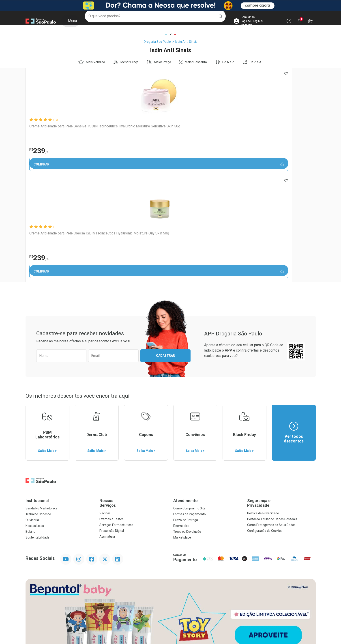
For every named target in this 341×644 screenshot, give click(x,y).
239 (39, 151)
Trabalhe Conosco (38, 407)
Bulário (30, 425)
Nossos (134, 396)
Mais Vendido (92, 62)
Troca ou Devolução (187, 425)
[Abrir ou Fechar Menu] (70, 22)
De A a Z (225, 62)
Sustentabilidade (38, 430)
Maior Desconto (193, 62)
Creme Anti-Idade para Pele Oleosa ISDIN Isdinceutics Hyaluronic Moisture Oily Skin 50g (110, 131)
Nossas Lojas (35, 419)
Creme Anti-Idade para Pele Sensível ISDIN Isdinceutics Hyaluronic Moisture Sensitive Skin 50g (53, 131)
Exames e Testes (112, 412)
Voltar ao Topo (170, 596)
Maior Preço (159, 62)
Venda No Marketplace (42, 401)
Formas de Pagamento (190, 407)
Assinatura (107, 429)
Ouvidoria (32, 413)
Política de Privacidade (263, 406)
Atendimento (186, 394)
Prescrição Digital (112, 424)
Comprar (55, 164)
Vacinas (105, 406)
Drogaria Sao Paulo (157, 42)
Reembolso (181, 419)
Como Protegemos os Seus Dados (271, 418)
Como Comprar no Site (189, 401)
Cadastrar (165, 249)
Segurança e (281, 396)
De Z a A (252, 62)
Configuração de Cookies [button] (265, 424)
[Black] (170, 6)
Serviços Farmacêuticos (116, 418)
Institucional (37, 394)
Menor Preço (126, 62)
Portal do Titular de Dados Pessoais (272, 412)
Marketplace (182, 430)
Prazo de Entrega (186, 413)
